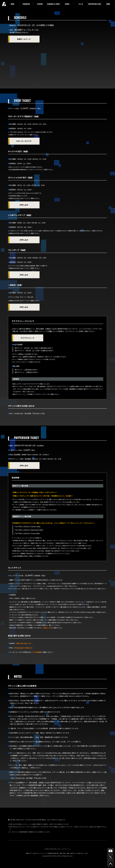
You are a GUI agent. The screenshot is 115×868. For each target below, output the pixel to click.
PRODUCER (26, 4)
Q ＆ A (81, 4)
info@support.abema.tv (23, 648)
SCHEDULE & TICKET (54, 4)
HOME (108, 4)
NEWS (13, 4)
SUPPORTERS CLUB (94, 4)
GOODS (67, 4)
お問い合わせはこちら (24, 643)
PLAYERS (40, 4)
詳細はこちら (47, 628)
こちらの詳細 (36, 652)
